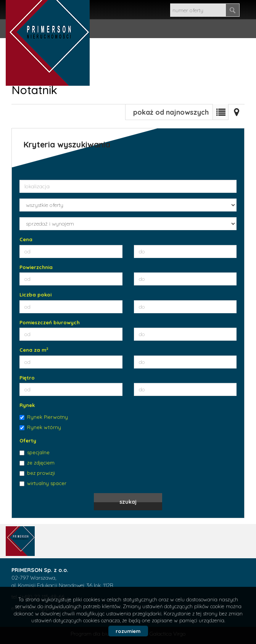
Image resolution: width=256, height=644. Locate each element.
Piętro (27, 378)
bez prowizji (37, 473)
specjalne (35, 452)
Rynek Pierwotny (44, 417)
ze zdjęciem (37, 463)
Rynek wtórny (40, 427)
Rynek (27, 405)
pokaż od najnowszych (171, 112)
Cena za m (34, 350)
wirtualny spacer (43, 483)
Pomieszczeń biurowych (50, 322)
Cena (26, 239)
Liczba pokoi (35, 295)
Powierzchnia (36, 267)
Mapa (237, 112)
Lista (221, 112)
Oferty (28, 441)
